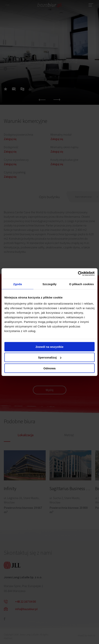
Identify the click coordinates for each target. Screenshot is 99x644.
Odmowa (49, 368)
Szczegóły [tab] (49, 284)
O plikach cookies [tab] (82, 284)
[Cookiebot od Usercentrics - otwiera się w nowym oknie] (78, 274)
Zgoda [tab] (18, 284)
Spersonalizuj (50, 357)
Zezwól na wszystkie (49, 347)
